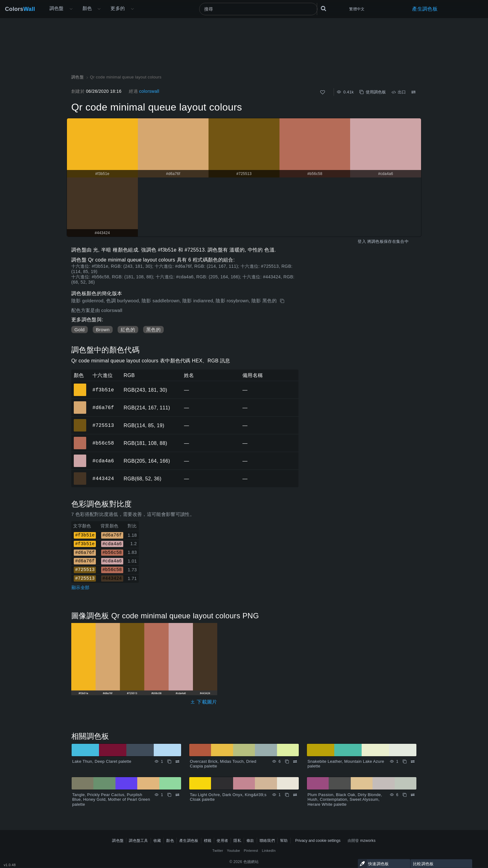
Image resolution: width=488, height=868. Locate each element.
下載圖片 (204, 702)
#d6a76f (103, 408)
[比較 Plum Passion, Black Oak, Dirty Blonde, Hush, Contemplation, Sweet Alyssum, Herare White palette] (413, 795)
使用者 (222, 841)
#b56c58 (103, 443)
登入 (362, 241)
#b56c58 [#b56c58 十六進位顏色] (80, 439)
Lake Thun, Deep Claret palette (102, 761)
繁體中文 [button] (357, 9)
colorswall (149, 91)
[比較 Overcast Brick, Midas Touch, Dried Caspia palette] (295, 762)
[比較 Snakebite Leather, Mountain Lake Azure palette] (413, 762)
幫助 (284, 841)
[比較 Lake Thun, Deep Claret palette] (177, 762)
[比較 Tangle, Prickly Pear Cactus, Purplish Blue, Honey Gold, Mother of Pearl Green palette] (177, 795)
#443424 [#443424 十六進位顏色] (80, 474)
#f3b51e (103, 390)
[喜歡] (323, 92)
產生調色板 (425, 9)
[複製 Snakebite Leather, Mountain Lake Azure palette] (405, 762)
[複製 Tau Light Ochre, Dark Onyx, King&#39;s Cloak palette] (287, 795)
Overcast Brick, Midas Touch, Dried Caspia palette (223, 764)
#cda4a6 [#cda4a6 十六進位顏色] (80, 456)
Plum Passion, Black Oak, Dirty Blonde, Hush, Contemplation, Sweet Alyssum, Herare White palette (345, 800)
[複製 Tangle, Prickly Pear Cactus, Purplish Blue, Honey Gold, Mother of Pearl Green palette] (169, 795)
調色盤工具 (138, 841)
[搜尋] (258, 9)
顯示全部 (80, 587)
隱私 (237, 841)
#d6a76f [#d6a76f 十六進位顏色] (80, 403)
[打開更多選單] (71, 9)
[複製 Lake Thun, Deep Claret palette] (169, 762)
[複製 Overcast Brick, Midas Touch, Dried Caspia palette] (287, 762)
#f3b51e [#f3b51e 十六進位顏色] (80, 385)
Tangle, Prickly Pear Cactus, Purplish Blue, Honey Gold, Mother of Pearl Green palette (111, 800)
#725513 (103, 425)
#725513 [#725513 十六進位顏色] (80, 421)
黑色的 (153, 330)
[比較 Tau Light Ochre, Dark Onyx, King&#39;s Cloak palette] (295, 795)
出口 (399, 92)
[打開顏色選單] (99, 9)
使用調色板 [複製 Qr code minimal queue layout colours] (373, 92)
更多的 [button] (118, 8)
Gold (80, 330)
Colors (20, 9)
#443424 (103, 479)
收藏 (157, 841)
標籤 (208, 841)
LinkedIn (269, 851)
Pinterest (251, 851)
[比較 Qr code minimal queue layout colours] (413, 92)
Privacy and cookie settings (318, 841)
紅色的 (128, 330)
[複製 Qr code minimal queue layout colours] (283, 301)
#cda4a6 (103, 461)
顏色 (87, 8)
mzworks (368, 841)
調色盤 (57, 8)
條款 (250, 841)
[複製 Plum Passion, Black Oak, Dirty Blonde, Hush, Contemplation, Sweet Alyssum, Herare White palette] (405, 795)
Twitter (218, 851)
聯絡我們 (267, 841)
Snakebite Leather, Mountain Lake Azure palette (346, 764)
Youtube (233, 851)
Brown (103, 330)
